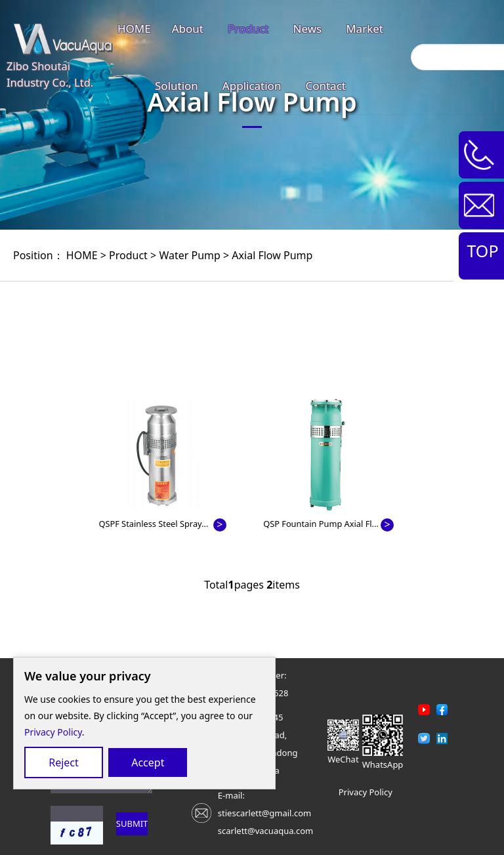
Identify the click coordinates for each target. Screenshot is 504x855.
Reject (64, 762)
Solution (177, 86)
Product (248, 29)
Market (365, 29)
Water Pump (189, 255)
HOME (134, 29)
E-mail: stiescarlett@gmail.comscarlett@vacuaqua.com (265, 813)
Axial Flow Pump (272, 255)
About (188, 29)
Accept (148, 762)
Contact (325, 86)
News (308, 29)
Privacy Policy (53, 732)
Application (252, 86)
